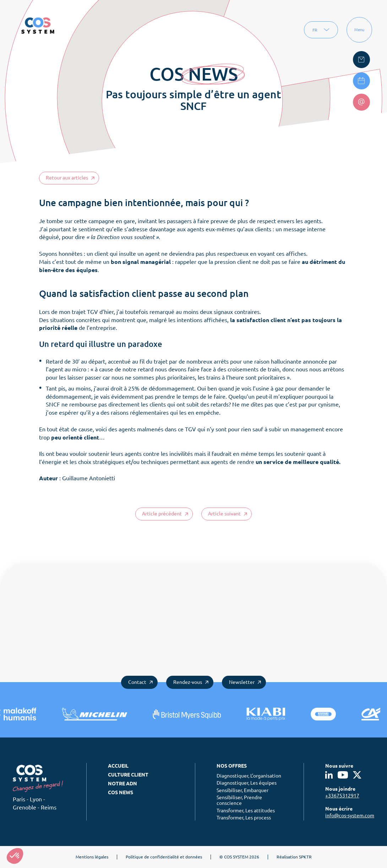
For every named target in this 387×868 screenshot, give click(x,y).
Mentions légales (92, 857)
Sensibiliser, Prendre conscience (239, 800)
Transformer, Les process (244, 818)
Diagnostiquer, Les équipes (247, 783)
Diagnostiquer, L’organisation (249, 776)
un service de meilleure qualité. (297, 462)
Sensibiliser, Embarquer (242, 790)
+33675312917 (342, 796)
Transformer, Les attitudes (246, 811)
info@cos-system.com (350, 816)
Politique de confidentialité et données (164, 857)
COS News (121, 792)
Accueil (118, 766)
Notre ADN (122, 784)
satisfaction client (261, 320)
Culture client (128, 775)
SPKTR (305, 857)
